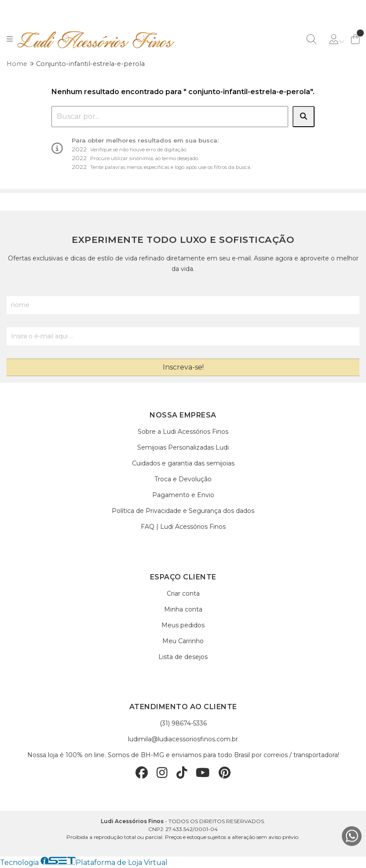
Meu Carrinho (183, 641)
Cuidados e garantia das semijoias (183, 463)
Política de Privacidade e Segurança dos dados (183, 511)
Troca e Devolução (183, 479)
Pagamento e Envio (183, 495)
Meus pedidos (183, 625)
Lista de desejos (183, 657)
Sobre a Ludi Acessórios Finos (183, 432)
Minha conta (183, 609)
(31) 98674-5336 (183, 723)
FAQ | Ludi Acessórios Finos (183, 527)
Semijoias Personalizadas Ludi (183, 447)
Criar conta (183, 593)
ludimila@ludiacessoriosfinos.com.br (183, 739)
